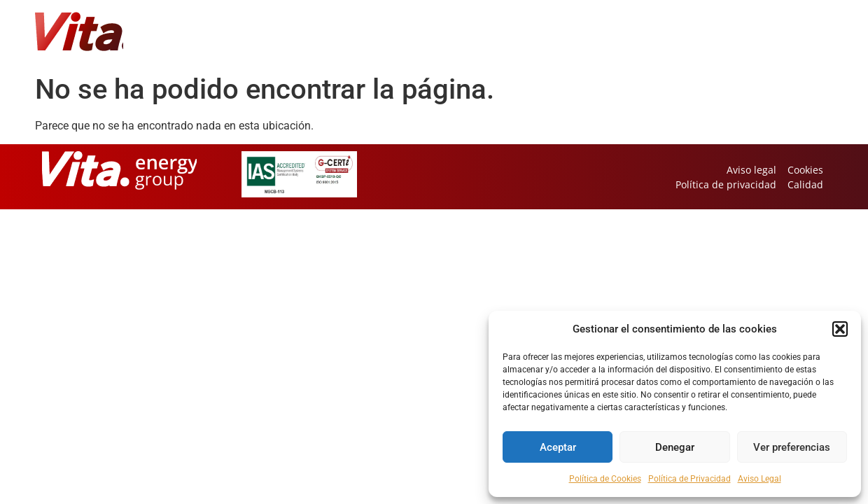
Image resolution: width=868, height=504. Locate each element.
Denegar (675, 447)
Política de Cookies (605, 479)
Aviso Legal (759, 479)
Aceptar (558, 447)
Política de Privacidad (689, 479)
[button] (840, 329)
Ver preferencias (792, 447)
